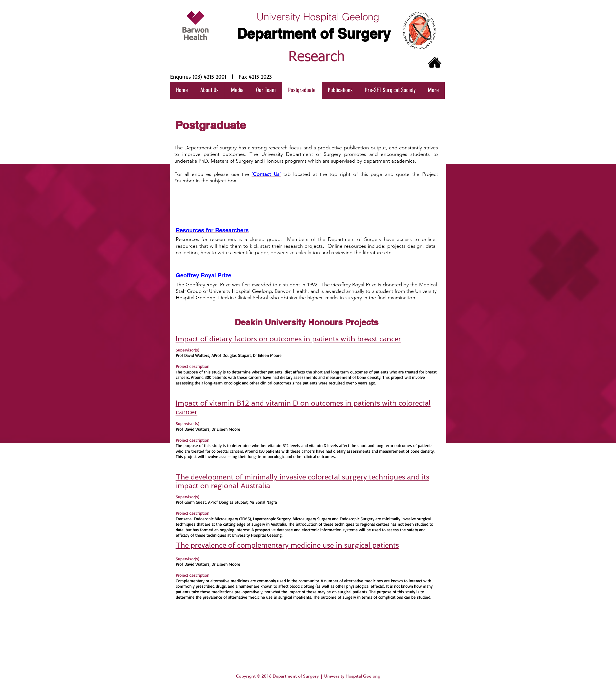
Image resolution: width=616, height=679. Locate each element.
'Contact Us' (266, 174)
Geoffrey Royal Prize (204, 275)
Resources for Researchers (212, 230)
